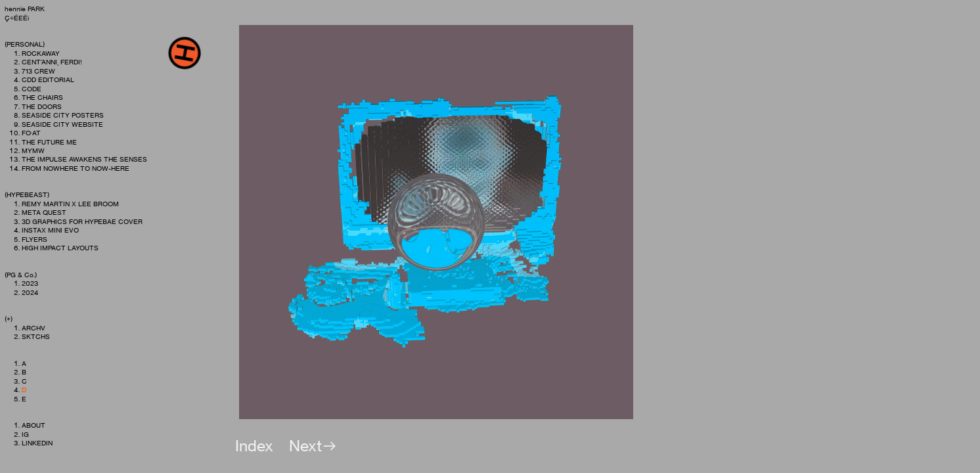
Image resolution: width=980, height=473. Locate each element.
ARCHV (33, 328)
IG (25, 435)
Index (254, 446)
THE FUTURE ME (49, 142)
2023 (30, 283)
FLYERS (34, 239)
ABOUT (33, 425)
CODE (32, 89)
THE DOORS (42, 107)
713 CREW (38, 71)
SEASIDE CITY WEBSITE (62, 124)
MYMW (33, 151)
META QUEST (44, 213)
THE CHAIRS (42, 98)
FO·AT (31, 133)
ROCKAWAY (41, 54)
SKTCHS (36, 337)
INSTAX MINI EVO (50, 230)
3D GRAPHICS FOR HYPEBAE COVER (83, 222)
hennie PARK (25, 9)
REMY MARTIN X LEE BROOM (71, 204)
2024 (30, 293)
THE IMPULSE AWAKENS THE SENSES (84, 159)
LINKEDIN (37, 443)
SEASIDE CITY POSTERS (63, 115)
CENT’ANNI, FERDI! (52, 62)
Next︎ (313, 446)
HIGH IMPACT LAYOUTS (60, 248)
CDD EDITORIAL (48, 80)
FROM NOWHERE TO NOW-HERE (76, 169)
